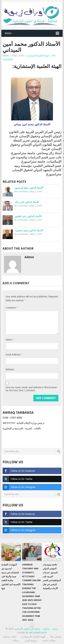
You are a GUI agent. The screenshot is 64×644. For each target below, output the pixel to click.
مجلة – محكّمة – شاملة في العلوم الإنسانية (36, 629)
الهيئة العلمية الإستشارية (38, 56)
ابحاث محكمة (10, 637)
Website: (10, 369)
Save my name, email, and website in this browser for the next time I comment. (31, 389)
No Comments (21, 192)
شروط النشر (31, 640)
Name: (10, 340)
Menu (8, 33)
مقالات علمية (49, 640)
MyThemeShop (38, 633)
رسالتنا (16, 640)
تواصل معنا (56, 637)
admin (6, 56)
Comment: (12, 308)
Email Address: (14, 354)
